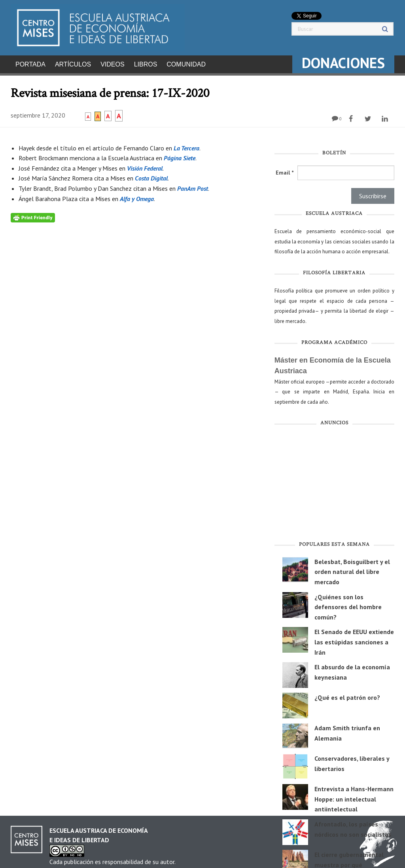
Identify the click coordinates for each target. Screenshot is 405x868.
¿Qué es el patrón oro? (347, 695)
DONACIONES (343, 63)
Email (285, 170)
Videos (112, 64)
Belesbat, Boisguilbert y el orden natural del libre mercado (352, 569)
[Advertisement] (334, 483)
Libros (146, 64)
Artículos (73, 64)
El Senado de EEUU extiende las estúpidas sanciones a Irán (354, 639)
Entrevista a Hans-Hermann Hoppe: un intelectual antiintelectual (354, 797)
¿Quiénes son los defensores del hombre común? (348, 605)
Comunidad (186, 64)
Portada (30, 64)
